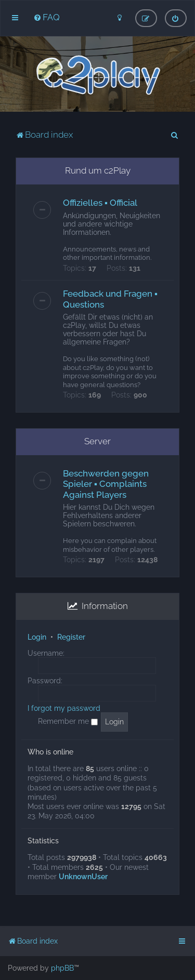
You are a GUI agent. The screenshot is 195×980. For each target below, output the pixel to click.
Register (71, 637)
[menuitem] (47, 17)
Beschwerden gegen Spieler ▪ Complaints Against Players (106, 484)
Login (37, 637)
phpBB (62, 968)
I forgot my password (64, 708)
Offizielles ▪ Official (100, 203)
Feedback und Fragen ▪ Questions (110, 299)
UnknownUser (83, 877)
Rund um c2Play (98, 170)
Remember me (68, 721)
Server (97, 441)
